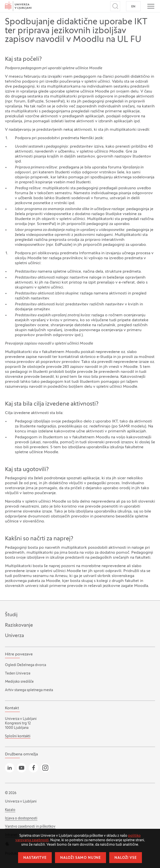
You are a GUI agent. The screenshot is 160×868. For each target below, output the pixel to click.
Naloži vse (125, 858)
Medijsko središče (19, 682)
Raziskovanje (19, 625)
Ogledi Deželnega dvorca (26, 665)
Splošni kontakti (18, 736)
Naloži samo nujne (80, 858)
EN (133, 7)
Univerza (14, 636)
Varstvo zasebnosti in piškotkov (30, 827)
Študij (11, 615)
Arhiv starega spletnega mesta (29, 690)
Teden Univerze (18, 674)
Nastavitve (35, 858)
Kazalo (10, 810)
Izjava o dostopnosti (21, 819)
